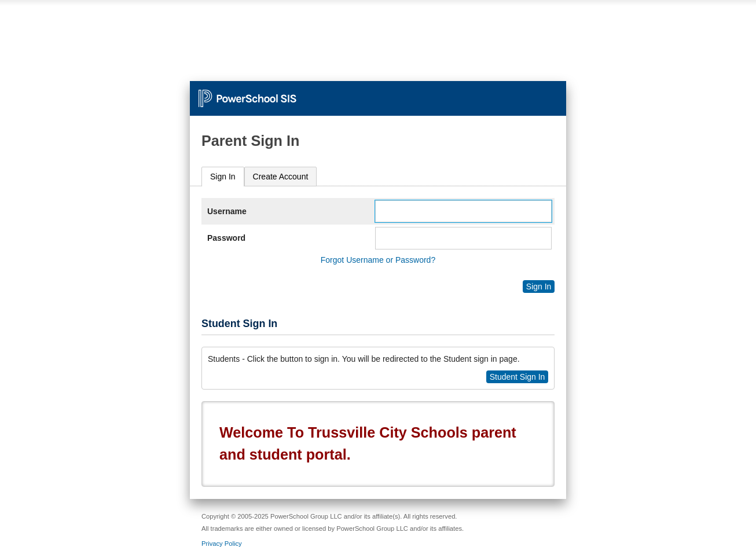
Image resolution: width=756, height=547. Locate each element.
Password (226, 238)
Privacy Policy (222, 544)
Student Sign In (518, 377)
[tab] (223, 177)
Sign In (223, 177)
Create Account (281, 177)
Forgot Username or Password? (378, 260)
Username (227, 211)
